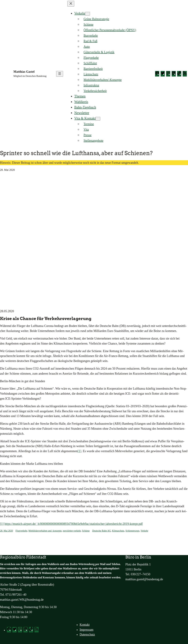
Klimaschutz (118, 531)
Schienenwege (132, 531)
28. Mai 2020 (6, 531)
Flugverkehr (21, 531)
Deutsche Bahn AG (101, 531)
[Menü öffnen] (60, 74)
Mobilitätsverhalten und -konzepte (45, 531)
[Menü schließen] (71, 4)
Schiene (86, 531)
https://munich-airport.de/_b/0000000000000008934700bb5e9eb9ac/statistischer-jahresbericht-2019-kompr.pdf (74, 524)
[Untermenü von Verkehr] (88, 14)
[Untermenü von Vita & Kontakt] (98, 119)
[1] (79, 451)
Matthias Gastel (24, 72)
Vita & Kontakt (85, 118)
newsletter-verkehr (72, 531)
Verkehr (80, 13)
